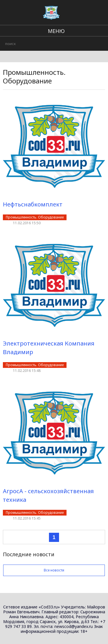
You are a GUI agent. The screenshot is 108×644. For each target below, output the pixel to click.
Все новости (54, 570)
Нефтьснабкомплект (33, 204)
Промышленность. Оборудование (35, 217)
